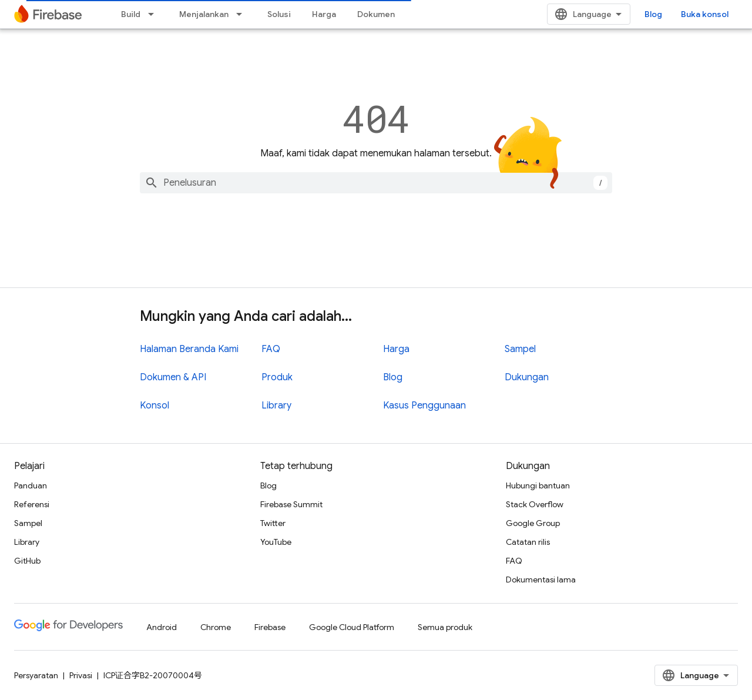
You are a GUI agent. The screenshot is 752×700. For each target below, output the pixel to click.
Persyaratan (36, 675)
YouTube (276, 542)
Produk (277, 377)
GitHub (27, 561)
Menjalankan (204, 14)
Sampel (520, 349)
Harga (324, 14)
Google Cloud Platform (352, 627)
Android (162, 627)
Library (276, 406)
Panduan (31, 485)
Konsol (155, 406)
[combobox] (376, 183)
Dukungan (527, 377)
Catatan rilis (528, 542)
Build (131, 14)
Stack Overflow (535, 504)
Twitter (273, 523)
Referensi (32, 504)
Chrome (216, 627)
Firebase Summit (291, 504)
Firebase (270, 627)
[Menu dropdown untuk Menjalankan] (243, 14)
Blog (653, 14)
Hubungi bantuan (538, 485)
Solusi (279, 14)
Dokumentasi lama (541, 580)
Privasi (81, 675)
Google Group (533, 523)
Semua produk (445, 627)
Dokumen (376, 14)
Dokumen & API (173, 377)
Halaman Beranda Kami (189, 349)
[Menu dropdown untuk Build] (155, 14)
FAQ (271, 349)
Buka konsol (705, 14)
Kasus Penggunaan (424, 406)
